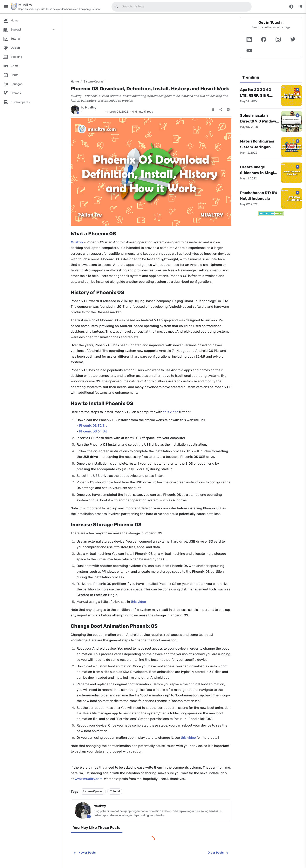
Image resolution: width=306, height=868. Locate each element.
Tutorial (115, 791)
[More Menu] (300, 7)
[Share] (221, 110)
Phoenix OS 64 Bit (93, 431)
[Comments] (228, 110)
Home (75, 82)
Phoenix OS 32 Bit (93, 426)
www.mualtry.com (89, 779)
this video (171, 412)
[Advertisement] (151, 46)
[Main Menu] (6, 7)
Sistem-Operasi (94, 82)
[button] (249, 39)
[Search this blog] (116, 7)
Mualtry (77, 242)
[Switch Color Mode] (291, 7)
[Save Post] (213, 110)
